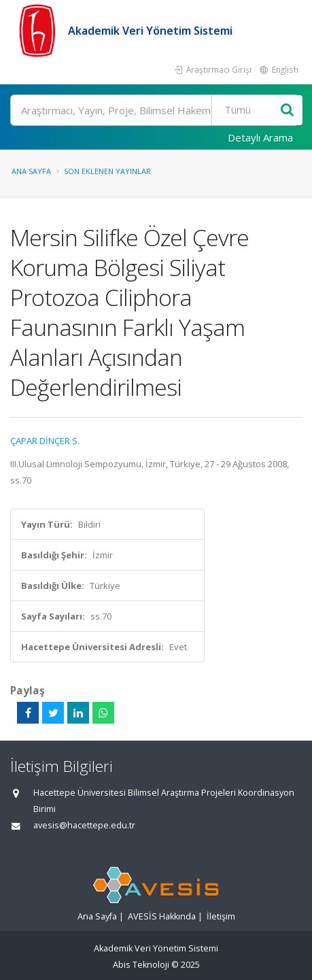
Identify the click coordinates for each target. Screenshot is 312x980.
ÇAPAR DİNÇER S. (45, 441)
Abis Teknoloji (141, 965)
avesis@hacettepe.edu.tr (84, 825)
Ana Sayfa (31, 171)
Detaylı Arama (260, 137)
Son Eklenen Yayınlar (107, 171)
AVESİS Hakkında (162, 916)
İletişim (221, 916)
